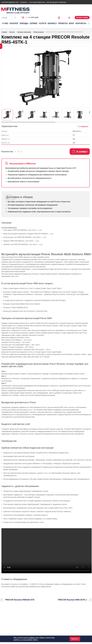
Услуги (43, 23)
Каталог (14, 23)
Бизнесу (24, 2)
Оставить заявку (82, 17)
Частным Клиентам (37, 2)
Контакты (81, 23)
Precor (51, 168)
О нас (5, 23)
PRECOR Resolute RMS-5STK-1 (72, 600)
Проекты (63, 23)
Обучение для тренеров (56, 2)
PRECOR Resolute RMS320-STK (20, 600)
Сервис (34, 23)
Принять (75, 639)
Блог (72, 23)
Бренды (24, 23)
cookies (31, 638)
